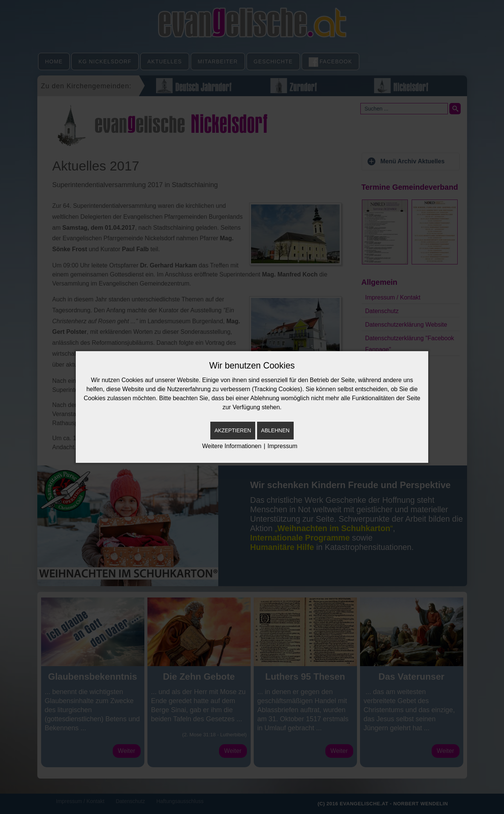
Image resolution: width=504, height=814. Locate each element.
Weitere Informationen (232, 446)
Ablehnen (275, 430)
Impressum (283, 446)
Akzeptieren (233, 430)
